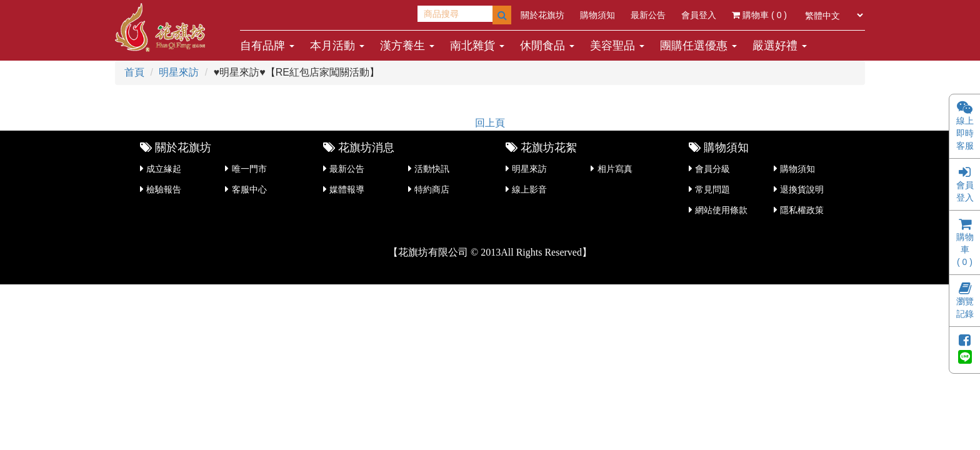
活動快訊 (432, 169)
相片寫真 (615, 169)
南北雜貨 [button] (477, 46)
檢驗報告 (164, 189)
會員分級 (712, 169)
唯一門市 (249, 169)
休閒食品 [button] (547, 46)
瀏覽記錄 (965, 302)
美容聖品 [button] (617, 46)
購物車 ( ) (759, 15)
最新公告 (648, 15)
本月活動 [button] (337, 46)
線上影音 (529, 189)
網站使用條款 (721, 210)
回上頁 (490, 123)
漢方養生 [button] (407, 46)
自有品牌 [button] (267, 46)
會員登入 (699, 15)
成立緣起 (164, 169)
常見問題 (712, 189)
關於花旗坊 (542, 15)
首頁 (134, 72)
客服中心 (249, 189)
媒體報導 (347, 189)
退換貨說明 (802, 189)
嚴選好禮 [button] (780, 46)
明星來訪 (179, 72)
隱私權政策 (802, 210)
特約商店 (432, 189)
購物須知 (597, 15)
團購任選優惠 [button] (698, 46)
